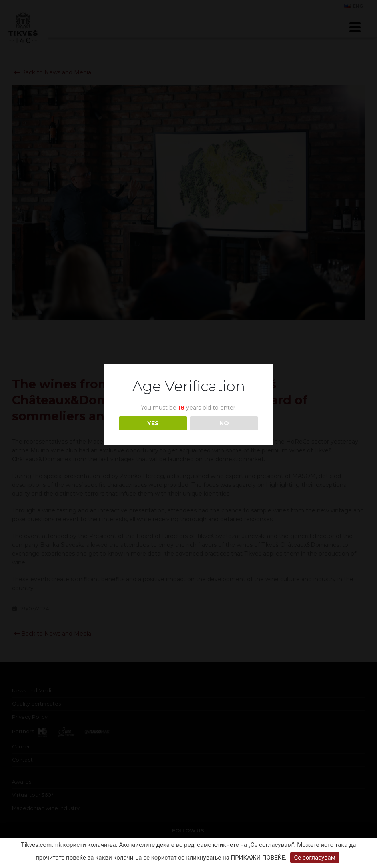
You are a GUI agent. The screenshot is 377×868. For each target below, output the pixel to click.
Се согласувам (315, 858)
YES (153, 423)
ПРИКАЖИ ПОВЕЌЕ (258, 858)
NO (224, 423)
